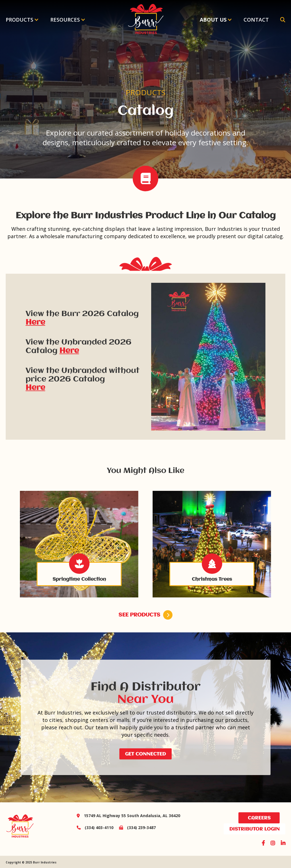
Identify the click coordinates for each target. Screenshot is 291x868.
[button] (22, 20)
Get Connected (145, 754)
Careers (259, 818)
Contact (256, 20)
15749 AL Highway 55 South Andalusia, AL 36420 (128, 816)
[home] (146, 20)
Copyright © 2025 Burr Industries (31, 862)
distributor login (254, 829)
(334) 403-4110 (95, 827)
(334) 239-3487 (135, 827)
